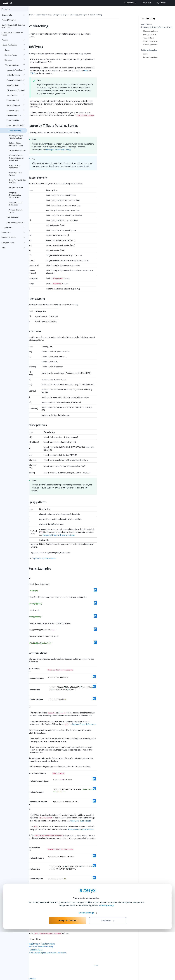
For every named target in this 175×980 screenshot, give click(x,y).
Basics (15, 50)
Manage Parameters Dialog (88, 144)
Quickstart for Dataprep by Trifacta (12, 34)
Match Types (147, 24)
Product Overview (9, 20)
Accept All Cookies (68, 968)
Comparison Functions (16, 80)
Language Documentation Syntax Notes (15, 195)
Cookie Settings (86, 961)
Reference (15, 227)
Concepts (15, 60)
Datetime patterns (150, 41)
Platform (14, 40)
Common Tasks (15, 55)
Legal (14, 248)
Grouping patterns (150, 45)
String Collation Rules (17, 150)
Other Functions (16, 120)
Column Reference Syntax (16, 211)
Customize (108, 968)
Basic (145, 54)
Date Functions (16, 95)
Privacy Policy (106, 953)
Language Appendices (16, 222)
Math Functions (16, 85)
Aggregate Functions (16, 70)
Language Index (13, 217)
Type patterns (149, 38)
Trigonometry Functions (16, 90)
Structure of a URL (16, 188)
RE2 (115, 65)
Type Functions (16, 110)
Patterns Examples (149, 50)
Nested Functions (16, 105)
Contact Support (14, 243)
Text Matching (17, 130)
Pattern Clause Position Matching (16, 144)
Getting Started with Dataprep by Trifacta (14, 26)
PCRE (61, 68)
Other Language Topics (16, 125)
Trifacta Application (14, 45)
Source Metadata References (16, 204)
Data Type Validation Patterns (17, 181)
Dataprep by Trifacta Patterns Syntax (157, 27)
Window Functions (16, 115)
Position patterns (150, 34)
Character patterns (151, 31)
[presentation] (69, 101)
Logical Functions (16, 75)
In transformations (150, 57)
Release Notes (14, 15)
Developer (14, 232)
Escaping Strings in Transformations (16, 137)
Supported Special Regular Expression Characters (17, 158)
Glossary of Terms (14, 238)
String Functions (16, 100)
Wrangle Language (15, 65)
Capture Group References (15, 166)
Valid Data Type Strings (15, 174)
